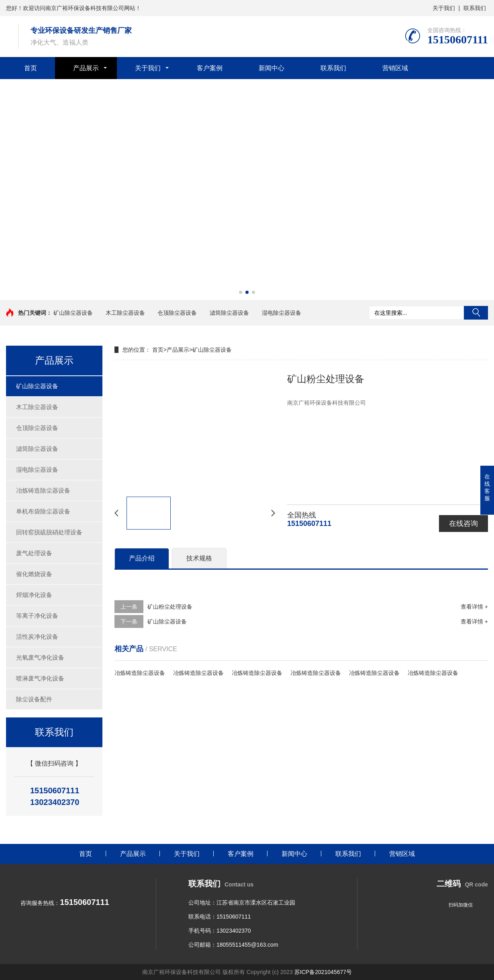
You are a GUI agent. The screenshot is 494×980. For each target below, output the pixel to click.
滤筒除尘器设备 (229, 313)
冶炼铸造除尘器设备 (43, 490)
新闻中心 (271, 68)
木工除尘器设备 (125, 313)
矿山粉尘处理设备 (170, 607)
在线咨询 (463, 524)
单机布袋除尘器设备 (43, 511)
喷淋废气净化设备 (40, 678)
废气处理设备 (34, 553)
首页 (31, 68)
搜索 (476, 313)
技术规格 (199, 558)
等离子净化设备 (37, 616)
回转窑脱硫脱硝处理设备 (49, 532)
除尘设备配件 (34, 699)
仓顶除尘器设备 (177, 313)
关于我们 (444, 8)
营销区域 (395, 68)
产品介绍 (142, 558)
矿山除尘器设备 (73, 313)
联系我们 (475, 8)
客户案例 (210, 68)
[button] (241, 292)
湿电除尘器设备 (282, 313)
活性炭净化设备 (37, 637)
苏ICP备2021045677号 (323, 972)
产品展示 (86, 68)
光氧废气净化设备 (40, 657)
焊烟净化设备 (34, 595)
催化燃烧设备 (34, 574)
